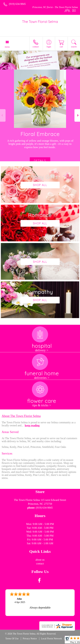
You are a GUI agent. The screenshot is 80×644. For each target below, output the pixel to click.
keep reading (32, 425)
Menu (7, 47)
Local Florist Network (51, 639)
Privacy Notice (30, 639)
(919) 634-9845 (17, 4)
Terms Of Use (12, 639)
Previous (3, 115)
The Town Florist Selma (40, 22)
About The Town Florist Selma (21, 416)
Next (77, 115)
